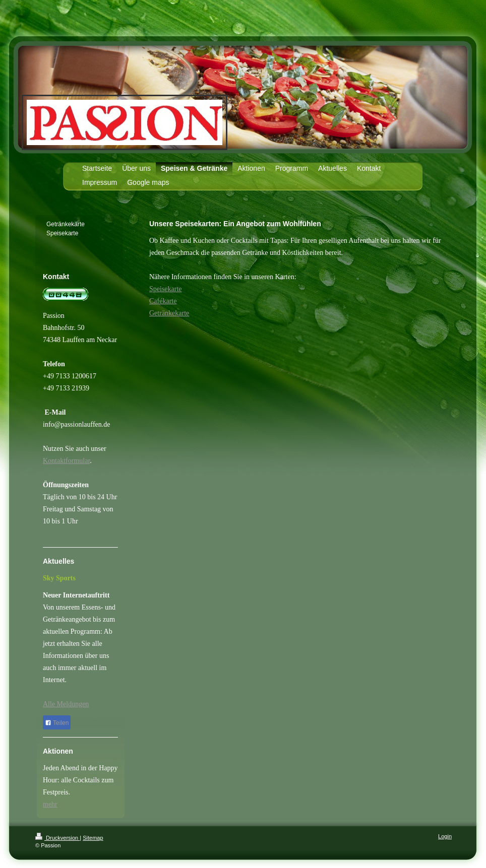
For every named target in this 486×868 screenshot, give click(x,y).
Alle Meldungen (66, 704)
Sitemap (93, 838)
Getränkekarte (169, 313)
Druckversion (57, 838)
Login (445, 836)
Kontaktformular (66, 461)
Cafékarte (163, 301)
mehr (50, 804)
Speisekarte (166, 289)
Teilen (57, 723)
